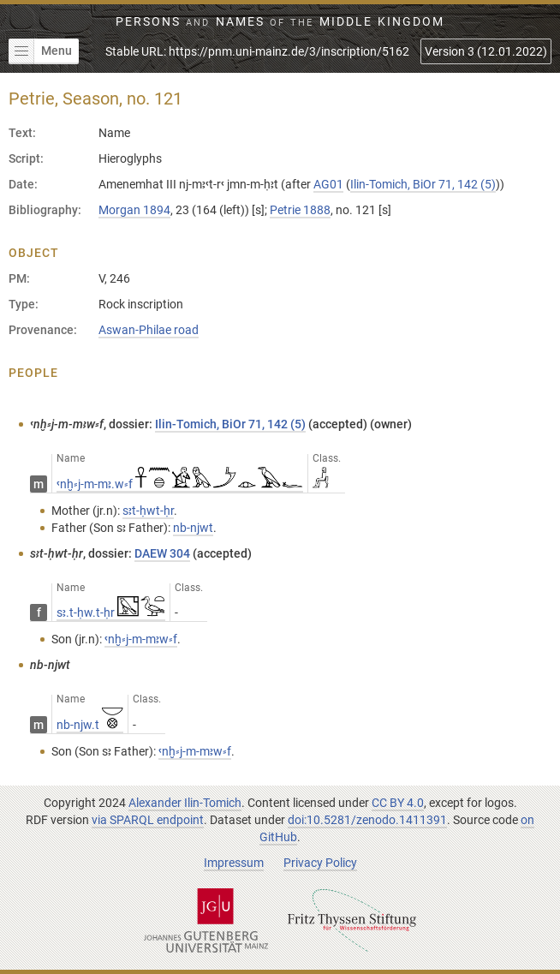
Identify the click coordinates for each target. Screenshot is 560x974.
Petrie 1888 (300, 210)
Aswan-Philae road (149, 330)
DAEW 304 (162, 553)
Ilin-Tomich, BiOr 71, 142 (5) (423, 184)
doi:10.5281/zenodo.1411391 (367, 820)
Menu (40, 51)
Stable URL (257, 51)
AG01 (328, 184)
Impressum (234, 863)
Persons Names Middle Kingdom (280, 21)
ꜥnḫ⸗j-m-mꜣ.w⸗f (180, 484)
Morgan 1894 (134, 210)
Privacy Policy (320, 863)
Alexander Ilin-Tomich (185, 803)
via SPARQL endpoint (148, 820)
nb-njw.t (90, 725)
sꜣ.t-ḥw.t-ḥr (111, 612)
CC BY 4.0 (398, 803)
